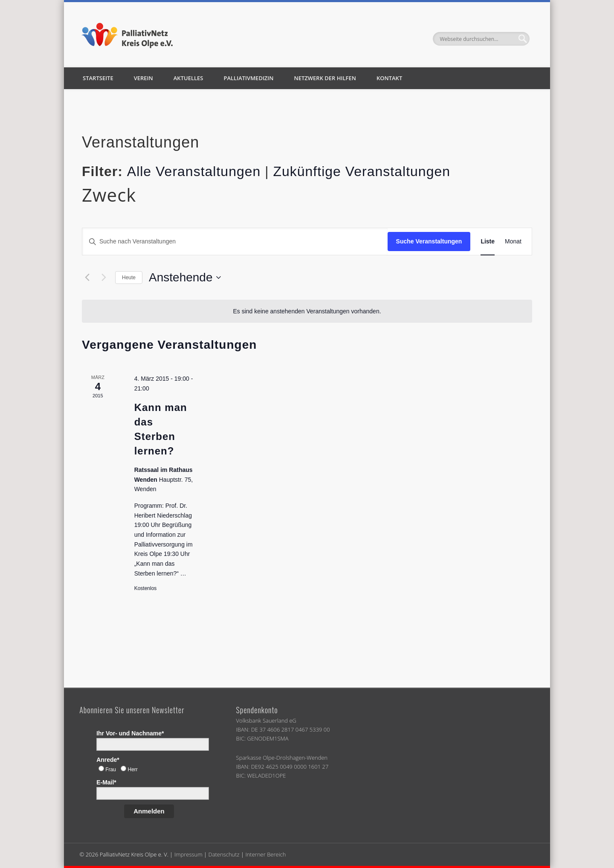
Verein (143, 78)
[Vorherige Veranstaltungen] (87, 278)
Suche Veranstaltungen (429, 241)
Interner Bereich (265, 854)
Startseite (98, 78)
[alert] (307, 311)
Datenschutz (224, 854)
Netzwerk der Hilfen (325, 78)
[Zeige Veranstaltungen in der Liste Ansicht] (488, 242)
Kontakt (389, 78)
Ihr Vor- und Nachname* (130, 733)
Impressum (188, 854)
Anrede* (108, 760)
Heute (129, 278)
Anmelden (149, 811)
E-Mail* (106, 782)
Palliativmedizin (248, 78)
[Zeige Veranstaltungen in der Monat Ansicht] (513, 242)
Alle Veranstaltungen (194, 171)
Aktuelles (188, 78)
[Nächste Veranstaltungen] (104, 278)
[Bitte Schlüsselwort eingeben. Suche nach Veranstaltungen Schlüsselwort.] (235, 242)
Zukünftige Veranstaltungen (362, 171)
